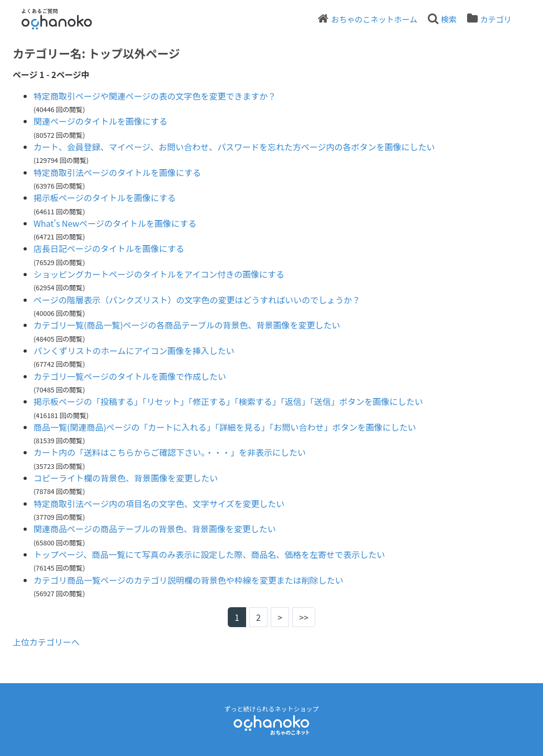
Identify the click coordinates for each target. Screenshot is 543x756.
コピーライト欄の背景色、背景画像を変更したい (126, 478)
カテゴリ (496, 19)
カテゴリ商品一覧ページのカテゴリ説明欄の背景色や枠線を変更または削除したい (189, 580)
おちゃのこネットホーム (374, 19)
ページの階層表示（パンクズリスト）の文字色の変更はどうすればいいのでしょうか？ (197, 300)
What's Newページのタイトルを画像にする (115, 223)
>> (304, 617)
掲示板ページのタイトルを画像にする (105, 198)
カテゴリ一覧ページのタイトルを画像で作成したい (130, 376)
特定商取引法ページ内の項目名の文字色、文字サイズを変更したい (159, 503)
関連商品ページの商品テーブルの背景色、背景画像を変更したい (155, 529)
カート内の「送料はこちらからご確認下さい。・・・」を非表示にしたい (170, 452)
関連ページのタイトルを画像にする (101, 121)
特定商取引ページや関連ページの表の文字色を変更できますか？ (155, 96)
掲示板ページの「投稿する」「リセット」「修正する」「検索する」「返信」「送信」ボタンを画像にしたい (228, 401)
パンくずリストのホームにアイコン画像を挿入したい (134, 350)
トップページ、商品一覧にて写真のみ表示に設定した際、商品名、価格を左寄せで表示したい (209, 554)
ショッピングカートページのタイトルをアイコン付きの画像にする (159, 274)
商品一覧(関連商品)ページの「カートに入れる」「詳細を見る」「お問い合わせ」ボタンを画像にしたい (225, 427)
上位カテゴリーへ (46, 642)
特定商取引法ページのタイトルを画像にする (117, 172)
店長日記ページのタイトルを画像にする (109, 248)
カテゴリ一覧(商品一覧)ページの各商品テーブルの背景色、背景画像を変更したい (187, 325)
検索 (449, 19)
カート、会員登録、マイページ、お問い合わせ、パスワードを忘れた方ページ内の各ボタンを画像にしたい (234, 147)
